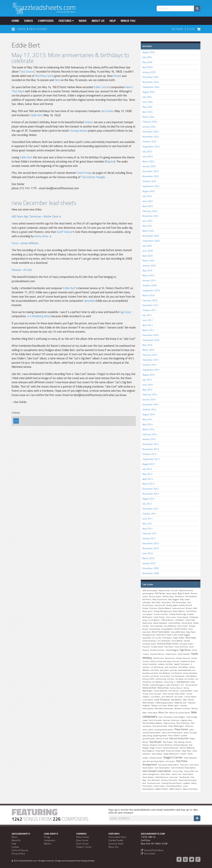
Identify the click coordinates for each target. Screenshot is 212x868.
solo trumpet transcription (157, 771)
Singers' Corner (84, 847)
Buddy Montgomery (163, 611)
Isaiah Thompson (182, 664)
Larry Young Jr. (155, 694)
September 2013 (151, 459)
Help (113, 21)
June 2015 (148, 385)
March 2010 (148, 558)
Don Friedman (157, 626)
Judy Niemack (183, 682)
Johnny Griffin (148, 679)
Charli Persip (84, 173)
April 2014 (148, 424)
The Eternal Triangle (93, 177)
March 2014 (148, 429)
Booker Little (192, 608)
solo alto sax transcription (154, 761)
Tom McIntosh (154, 780)
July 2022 (147, 196)
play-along (147, 736)
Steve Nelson (148, 777)
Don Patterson (170, 626)
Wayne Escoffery (190, 789)
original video (186, 720)
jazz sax (174, 670)
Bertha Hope (168, 596)
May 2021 (147, 226)
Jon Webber (158, 682)
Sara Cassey (157, 754)
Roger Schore (156, 748)
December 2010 (151, 543)
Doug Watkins (167, 629)
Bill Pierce (147, 599)
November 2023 (151, 137)
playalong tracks (160, 736)
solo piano (170, 761)
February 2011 (150, 533)
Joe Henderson (178, 676)
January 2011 (149, 538)
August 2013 (149, 464)
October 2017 (149, 310)
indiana (161, 664)
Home (15, 21)
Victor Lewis (159, 786)
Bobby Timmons (150, 608)
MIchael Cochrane (182, 709)
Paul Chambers (183, 723)
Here (57, 80)
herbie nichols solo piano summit (165, 661)
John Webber (191, 676)
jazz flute (155, 670)
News (83, 21)
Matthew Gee (43, 76)
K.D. (182, 685)
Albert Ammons (186, 591)
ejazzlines (147, 638)
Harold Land (159, 658)
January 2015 (149, 399)
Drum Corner (181, 629)
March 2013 (148, 484)
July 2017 (147, 315)
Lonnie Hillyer (190, 697)
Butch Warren (179, 611)
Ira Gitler (169, 664)
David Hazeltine (160, 623)
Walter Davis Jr (175, 789)
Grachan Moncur (157, 654)
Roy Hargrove (148, 751)
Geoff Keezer (65, 232)
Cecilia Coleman (161, 614)
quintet (184, 736)
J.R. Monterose (157, 667)
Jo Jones (146, 676)
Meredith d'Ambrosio (164, 709)
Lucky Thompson (162, 700)
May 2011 (147, 524)
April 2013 (148, 479)
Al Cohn (28, 270)
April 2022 (148, 206)
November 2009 (151, 573)
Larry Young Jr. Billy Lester (174, 694)
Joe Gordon (107, 111)
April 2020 (148, 256)
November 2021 (151, 216)
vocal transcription (174, 786)
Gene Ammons (181, 647)
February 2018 (150, 300)
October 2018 (149, 285)
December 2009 (151, 568)
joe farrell (155, 676)
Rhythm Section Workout (161, 745)
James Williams (30, 243)
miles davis (152, 713)
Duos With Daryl (178, 632)
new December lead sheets (44, 203)
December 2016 (151, 335)
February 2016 (150, 355)
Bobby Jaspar (172, 605)
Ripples (110, 161)
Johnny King (161, 679)
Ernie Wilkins (177, 641)
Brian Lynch (148, 611)
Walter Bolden (162, 789)
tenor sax (174, 777)
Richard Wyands (181, 745)
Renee (117, 76)
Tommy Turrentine (169, 780)
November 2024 (151, 82)
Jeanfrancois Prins (150, 673)
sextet (183, 754)
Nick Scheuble (156, 720)
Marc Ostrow (189, 700)
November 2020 (151, 236)
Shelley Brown (156, 758)
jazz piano (165, 670)
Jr (175, 682)
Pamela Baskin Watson (152, 723)
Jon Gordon (189, 679)
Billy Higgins (174, 599)
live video (179, 697)
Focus (15, 243)
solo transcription (162, 768)
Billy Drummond (160, 599)
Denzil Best (187, 623)
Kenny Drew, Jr (43, 236)
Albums (48, 844)
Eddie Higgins (184, 635)
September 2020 (151, 241)
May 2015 (147, 390)
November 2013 (151, 449)
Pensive (16, 270)
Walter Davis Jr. (52, 216)
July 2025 (147, 57)
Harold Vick (170, 658)
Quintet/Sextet (116, 840)
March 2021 (148, 231)
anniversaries (148, 593)
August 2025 (149, 52)
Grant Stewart (184, 654)
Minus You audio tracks (180, 713)
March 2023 (148, 161)
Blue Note (156, 602)
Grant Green (171, 654)
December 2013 (151, 444)
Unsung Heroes (79, 131)
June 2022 (148, 201)
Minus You (128, 21)
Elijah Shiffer (179, 638)
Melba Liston (173, 706)
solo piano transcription (169, 765)
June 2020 (148, 251)
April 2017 (148, 325)
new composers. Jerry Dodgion (172, 717)
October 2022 (149, 181)
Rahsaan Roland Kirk (179, 738)
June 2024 (148, 102)
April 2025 (148, 67)
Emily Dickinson (149, 641)
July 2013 (147, 469)
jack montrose (171, 667)
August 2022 (149, 191)
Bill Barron (180, 596)
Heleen (88, 122)
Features (66, 21)
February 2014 (150, 434)
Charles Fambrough (178, 614)
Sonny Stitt (189, 771)
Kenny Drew (163, 688)
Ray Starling (179, 742)
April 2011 (148, 529)
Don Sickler (183, 626)
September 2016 (151, 340)
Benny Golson (155, 596)
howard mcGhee (188, 661)
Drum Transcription (161, 632)
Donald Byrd (155, 629)
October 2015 (149, 365)
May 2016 (147, 345)
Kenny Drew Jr (176, 688)
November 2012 (151, 494)
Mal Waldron (177, 700)
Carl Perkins (191, 611)
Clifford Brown (167, 620)
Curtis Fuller (190, 620)
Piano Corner (181, 729)
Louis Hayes (148, 700)
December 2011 (151, 509)
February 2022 (150, 211)
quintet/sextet (149, 739)
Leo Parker (155, 697)
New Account (38, 29)
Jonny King (168, 682)
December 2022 (151, 171)
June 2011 (148, 519)
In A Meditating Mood (39, 316)
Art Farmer (160, 593)
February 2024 (150, 122)
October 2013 (149, 454)
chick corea (171, 617)
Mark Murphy (148, 703)
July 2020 (147, 246)
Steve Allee (166, 774)
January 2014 (149, 439)
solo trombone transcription (183, 768)
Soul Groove (27, 72)
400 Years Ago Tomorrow (26, 216)
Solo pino (184, 765)
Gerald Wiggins (172, 650)
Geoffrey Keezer (157, 650)
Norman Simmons (171, 720)
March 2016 (148, 350)
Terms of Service (20, 850)
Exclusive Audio (116, 844)
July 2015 (147, 380)
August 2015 (149, 375)
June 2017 (148, 320)
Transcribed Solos (117, 837)
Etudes (187, 641)
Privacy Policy (18, 853)
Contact (15, 847)
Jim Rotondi (177, 673)
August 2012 (149, 499)
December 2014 (151, 404)
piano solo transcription (172, 733)
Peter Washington (176, 726)
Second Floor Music (154, 850)
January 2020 (149, 265)
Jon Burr (171, 679)
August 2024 (149, 92)
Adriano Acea (164, 591)
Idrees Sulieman (150, 664)
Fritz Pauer (169, 647)
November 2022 (151, 176)
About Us (98, 21)
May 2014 (147, 419)
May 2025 (147, 62)
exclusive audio (149, 644)
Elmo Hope (191, 638)
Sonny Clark (178, 771)
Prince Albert (174, 736)
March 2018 (148, 295)
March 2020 (148, 260)
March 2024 (148, 117)
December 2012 (151, 489)
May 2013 (147, 474)
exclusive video (186, 644)
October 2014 (149, 409)
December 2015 (151, 360)
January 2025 (149, 72)
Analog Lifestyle (88, 861)
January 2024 (149, 127)
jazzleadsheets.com (187, 670)
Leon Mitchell (167, 697)
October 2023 (149, 141)
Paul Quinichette (160, 726)
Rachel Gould (162, 739)
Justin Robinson (173, 685)
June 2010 (148, 553)
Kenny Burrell (191, 685)
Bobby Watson (165, 608)
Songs (28, 21)
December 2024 (151, 77)
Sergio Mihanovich (171, 754)
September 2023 (151, 146)
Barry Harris (172, 593)
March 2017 (148, 330)
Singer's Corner (173, 757)
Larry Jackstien (186, 691)
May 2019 (147, 270)
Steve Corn (177, 774)
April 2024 (148, 112)
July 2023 (147, 151)
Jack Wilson (183, 667)
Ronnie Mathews (187, 748)
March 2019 (148, 275)
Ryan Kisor (187, 751)
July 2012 (147, 504)
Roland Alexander (171, 748)
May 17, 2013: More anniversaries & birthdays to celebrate (70, 58)
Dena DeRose (174, 623)
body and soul (178, 608)
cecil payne (147, 614)
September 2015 (151, 370)
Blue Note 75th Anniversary (174, 602)
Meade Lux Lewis (159, 706)
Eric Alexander (164, 641)
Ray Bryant (156, 742)
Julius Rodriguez (158, 685)
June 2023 (148, 156)
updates (186, 783)
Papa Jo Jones (169, 723)
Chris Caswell (183, 617)
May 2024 (147, 107)
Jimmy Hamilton (190, 673)
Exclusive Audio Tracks (168, 644)
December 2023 (151, 132)
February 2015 (150, 394)
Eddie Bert (36, 115)
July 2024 (147, 97)
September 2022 (151, 186)
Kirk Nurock (174, 691)
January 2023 (149, 166)
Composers (46, 21)
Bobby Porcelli (185, 605)
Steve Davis (188, 774)
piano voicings (190, 733)
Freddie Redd (157, 647)
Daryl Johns (147, 623)
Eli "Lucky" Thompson (162, 638)
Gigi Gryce (126, 312)
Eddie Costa (101, 87)
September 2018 (151, 290)
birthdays (146, 602)
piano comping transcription (161, 730)
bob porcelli (160, 605)
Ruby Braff (160, 751)
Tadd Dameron (162, 777)
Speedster (89, 301)
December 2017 (151, 305)
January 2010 (149, 563)
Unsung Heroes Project (172, 783)
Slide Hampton (190, 758)
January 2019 (149, 280)
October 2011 (149, 514)
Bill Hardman (191, 596)
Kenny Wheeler (161, 691)
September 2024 (151, 87)
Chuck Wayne (154, 620)
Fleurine (146, 647)
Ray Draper (168, 742)
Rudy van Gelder (173, 751)
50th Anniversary (150, 591)
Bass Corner (184, 593)
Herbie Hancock (183, 658)
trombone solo (154, 783)
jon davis (179, 679)
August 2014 (149, 414)
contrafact (179, 620)
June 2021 (148, 221)
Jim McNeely (165, 673)
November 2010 (151, 548)
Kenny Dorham (149, 688)
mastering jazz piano (164, 703)
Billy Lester (185, 599)
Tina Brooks (184, 777)
